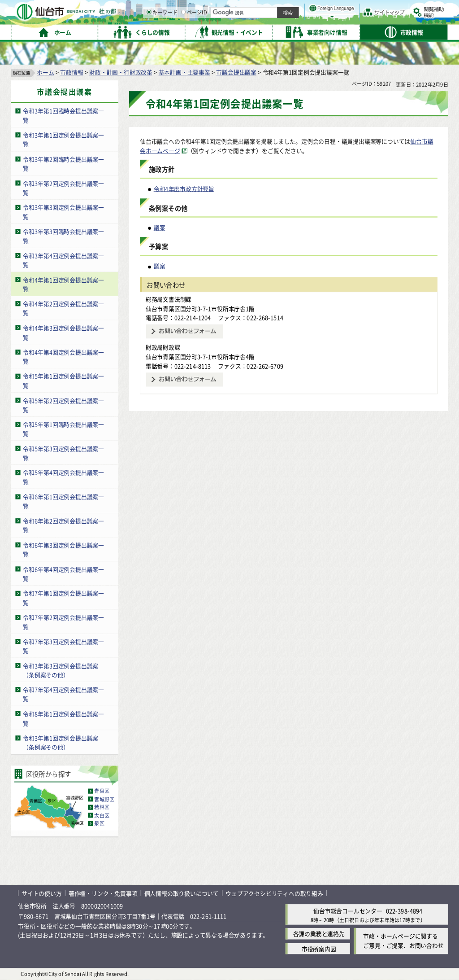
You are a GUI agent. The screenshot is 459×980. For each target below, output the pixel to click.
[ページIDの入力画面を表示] (277, 31)
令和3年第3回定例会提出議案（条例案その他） (61, 670)
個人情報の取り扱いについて (182, 893)
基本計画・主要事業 (184, 72)
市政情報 (71, 72)
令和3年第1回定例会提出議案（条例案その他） (61, 743)
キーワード (255, 31)
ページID (287, 31)
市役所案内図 (319, 948)
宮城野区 (104, 799)
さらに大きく (374, 20)
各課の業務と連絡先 (319, 934)
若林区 (102, 807)
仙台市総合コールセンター (348, 911)
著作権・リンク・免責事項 (103, 893)
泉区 (99, 823)
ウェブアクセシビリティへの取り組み (274, 893)
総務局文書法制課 (169, 299)
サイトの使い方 (42, 893)
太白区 (102, 815)
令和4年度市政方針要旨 (184, 189)
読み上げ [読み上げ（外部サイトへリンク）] (295, 9)
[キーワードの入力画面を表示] (242, 31)
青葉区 (102, 791)
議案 (160, 227)
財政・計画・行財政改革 (121, 72)
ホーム (45, 72)
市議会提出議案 (236, 72)
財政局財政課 (163, 347)
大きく (345, 20)
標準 (358, 9)
